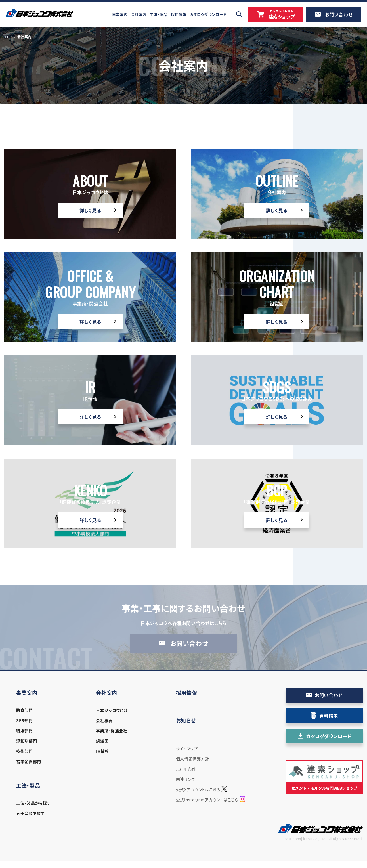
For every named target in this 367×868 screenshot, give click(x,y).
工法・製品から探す (33, 803)
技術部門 (25, 751)
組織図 (102, 741)
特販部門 (25, 731)
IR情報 (102, 751)
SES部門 (24, 720)
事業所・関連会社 (112, 731)
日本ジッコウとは (112, 710)
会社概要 (104, 720)
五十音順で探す (30, 813)
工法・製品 (28, 786)
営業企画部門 (29, 761)
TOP (8, 37)
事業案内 (27, 693)
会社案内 (107, 693)
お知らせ (186, 721)
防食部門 (25, 710)
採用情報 (187, 693)
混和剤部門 (27, 741)
